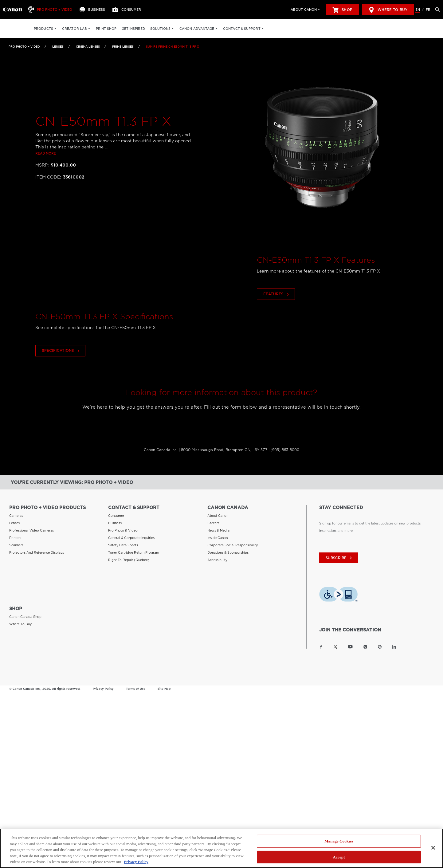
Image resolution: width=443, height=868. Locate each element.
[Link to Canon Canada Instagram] (365, 643)
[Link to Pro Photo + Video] (12, 10)
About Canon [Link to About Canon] (218, 513)
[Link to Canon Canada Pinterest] (380, 643)
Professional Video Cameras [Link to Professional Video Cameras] (31, 527)
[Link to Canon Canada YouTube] (350, 643)
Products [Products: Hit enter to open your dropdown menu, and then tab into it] (43, 29)
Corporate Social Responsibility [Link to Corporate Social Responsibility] (233, 542)
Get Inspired (133, 29)
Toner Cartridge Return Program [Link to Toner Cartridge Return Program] (134, 549)
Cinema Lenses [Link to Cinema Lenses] (88, 47)
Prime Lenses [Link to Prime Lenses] (123, 47)
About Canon (304, 10)
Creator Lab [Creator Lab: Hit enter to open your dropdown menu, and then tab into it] (74, 29)
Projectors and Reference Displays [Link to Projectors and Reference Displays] (37, 549)
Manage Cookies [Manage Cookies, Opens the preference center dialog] (339, 841)
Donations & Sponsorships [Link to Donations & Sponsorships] (228, 549)
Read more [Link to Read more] (46, 154)
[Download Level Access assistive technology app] (338, 592)
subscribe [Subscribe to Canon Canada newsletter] (339, 555)
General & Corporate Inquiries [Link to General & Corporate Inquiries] (131, 535)
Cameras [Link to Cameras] (16, 513)
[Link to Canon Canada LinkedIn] (394, 643)
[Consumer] (128, 10)
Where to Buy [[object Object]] (388, 10)
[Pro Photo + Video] (52, 10)
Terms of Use (136, 685)
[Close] (433, 848)
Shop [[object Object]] (342, 10)
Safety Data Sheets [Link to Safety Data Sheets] (123, 542)
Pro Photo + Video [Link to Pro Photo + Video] (24, 47)
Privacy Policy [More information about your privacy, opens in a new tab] (136, 862)
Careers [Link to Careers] (213, 520)
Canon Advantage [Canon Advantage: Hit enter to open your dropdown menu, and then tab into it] (197, 29)
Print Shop (106, 29)
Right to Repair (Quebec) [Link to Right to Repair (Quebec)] (129, 557)
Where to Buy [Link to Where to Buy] (20, 621)
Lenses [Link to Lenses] (58, 47)
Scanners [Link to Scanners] (16, 542)
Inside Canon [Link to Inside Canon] (218, 535)
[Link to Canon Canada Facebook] (321, 643)
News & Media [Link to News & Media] (218, 527)
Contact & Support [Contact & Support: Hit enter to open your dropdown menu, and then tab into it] (242, 29)
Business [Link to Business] (115, 520)
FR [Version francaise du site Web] (428, 10)
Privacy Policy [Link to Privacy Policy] (103, 685)
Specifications (61, 375)
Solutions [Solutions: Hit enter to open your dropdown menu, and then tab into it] (160, 29)
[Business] (94, 10)
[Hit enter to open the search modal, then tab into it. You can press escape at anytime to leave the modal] (436, 10)
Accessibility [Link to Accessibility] (217, 557)
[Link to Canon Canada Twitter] (335, 643)
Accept (339, 857)
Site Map (164, 685)
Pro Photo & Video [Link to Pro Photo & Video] (123, 527)
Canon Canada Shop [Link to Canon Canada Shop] (25, 613)
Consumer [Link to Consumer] (116, 513)
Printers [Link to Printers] (15, 535)
